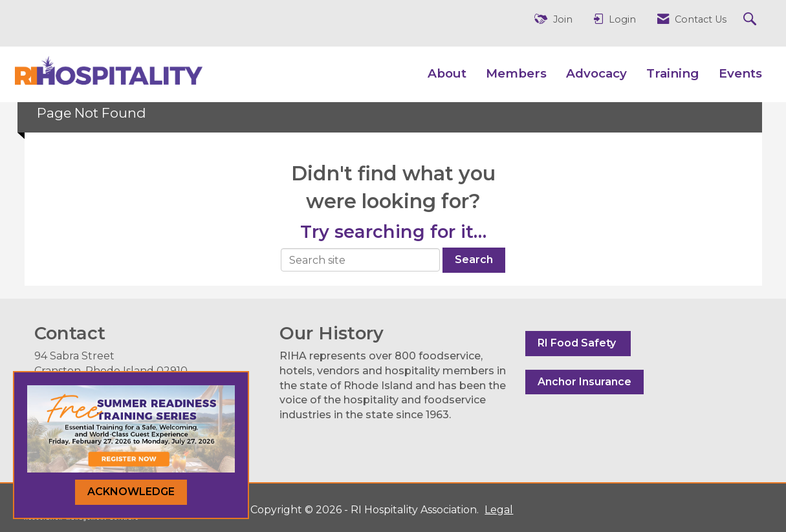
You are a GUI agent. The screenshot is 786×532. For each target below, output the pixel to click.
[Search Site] (751, 20)
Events (740, 73)
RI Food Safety (578, 343)
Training (673, 73)
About (447, 73)
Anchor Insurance (584, 382)
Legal (499, 510)
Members (516, 73)
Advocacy (596, 73)
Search (474, 260)
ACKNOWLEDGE (131, 492)
